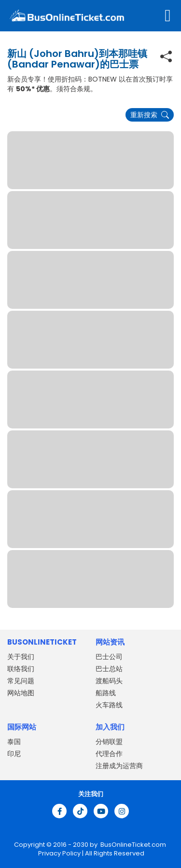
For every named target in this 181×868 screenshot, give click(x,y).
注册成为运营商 (119, 766)
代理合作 (109, 754)
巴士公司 (109, 657)
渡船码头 (109, 681)
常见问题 (21, 681)
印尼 (14, 754)
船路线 (106, 693)
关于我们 (21, 657)
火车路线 (109, 705)
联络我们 (21, 669)
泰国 (14, 742)
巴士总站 (109, 669)
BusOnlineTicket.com (133, 845)
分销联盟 (109, 742)
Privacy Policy (59, 853)
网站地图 (21, 693)
